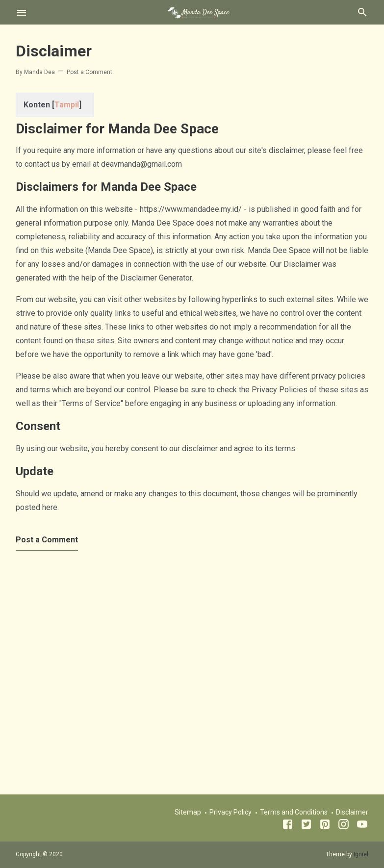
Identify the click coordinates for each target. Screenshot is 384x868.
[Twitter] (306, 826)
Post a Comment (90, 72)
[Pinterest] (325, 826)
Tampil (67, 105)
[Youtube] (362, 826)
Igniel (361, 854)
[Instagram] (344, 826)
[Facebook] (288, 826)
